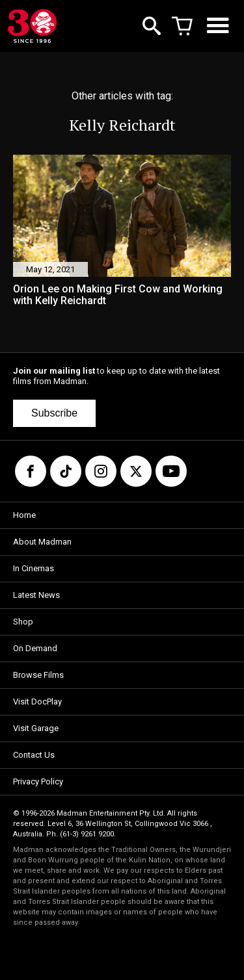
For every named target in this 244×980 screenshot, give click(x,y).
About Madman (42, 542)
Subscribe (54, 413)
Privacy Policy (38, 781)
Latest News (36, 595)
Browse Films (38, 675)
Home (24, 515)
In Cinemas (34, 568)
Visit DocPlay (37, 702)
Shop (23, 622)
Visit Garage (36, 728)
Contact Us (34, 755)
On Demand (35, 648)
